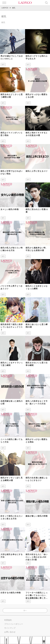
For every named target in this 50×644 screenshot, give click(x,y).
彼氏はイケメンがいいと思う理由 (12, 134)
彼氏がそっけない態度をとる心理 (37, 96)
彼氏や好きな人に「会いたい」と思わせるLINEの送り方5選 (37, 557)
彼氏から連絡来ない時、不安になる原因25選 (37, 249)
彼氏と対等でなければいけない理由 (12, 172)
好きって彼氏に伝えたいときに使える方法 (12, 517)
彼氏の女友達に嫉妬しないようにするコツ (37, 479)
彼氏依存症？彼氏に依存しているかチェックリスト (12, 327)
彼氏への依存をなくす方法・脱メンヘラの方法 (37, 402)
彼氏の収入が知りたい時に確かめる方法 (12, 249)
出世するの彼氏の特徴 (11, 593)
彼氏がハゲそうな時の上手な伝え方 (37, 57)
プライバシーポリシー (14, 624)
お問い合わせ (10, 632)
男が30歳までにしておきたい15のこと (12, 57)
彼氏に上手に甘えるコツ (37, 171)
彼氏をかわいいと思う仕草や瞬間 (37, 364)
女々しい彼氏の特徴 (10, 209)
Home (6, 640)
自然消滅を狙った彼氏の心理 (12, 402)
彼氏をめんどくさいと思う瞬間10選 (12, 96)
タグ (31, 640)
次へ (25, 611)
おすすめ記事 (19, 640)
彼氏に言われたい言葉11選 (37, 211)
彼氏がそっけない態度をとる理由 (37, 441)
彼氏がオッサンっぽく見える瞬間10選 (12, 479)
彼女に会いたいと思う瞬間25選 (37, 326)
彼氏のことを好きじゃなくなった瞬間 (37, 287)
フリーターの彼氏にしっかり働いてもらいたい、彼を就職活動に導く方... (37, 595)
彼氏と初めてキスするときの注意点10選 (37, 134)
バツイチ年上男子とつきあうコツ (12, 287)
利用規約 (8, 620)
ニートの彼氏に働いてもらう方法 (12, 441)
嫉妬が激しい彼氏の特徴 (37, 516)
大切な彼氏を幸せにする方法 (12, 556)
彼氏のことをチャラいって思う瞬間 (12, 364)
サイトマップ (10, 628)
